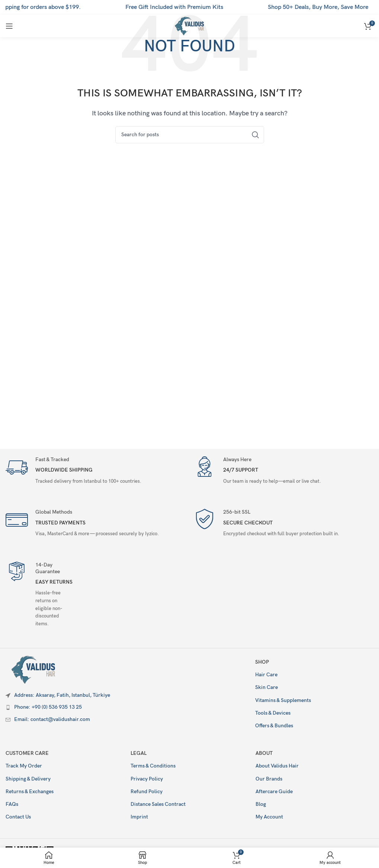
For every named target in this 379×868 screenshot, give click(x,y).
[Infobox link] (96, 471)
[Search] (190, 135)
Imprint (139, 817)
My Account (269, 817)
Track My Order (24, 766)
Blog (261, 804)
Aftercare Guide (274, 792)
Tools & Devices (273, 713)
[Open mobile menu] (9, 26)
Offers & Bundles (274, 726)
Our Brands (269, 779)
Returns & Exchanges (30, 792)
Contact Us (18, 817)
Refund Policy (147, 792)
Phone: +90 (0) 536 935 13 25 (48, 707)
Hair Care (266, 675)
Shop (262, 662)
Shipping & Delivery (28, 779)
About (264, 753)
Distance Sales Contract (158, 804)
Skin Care (266, 687)
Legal (139, 753)
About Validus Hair (277, 766)
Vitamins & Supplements (283, 700)
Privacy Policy (147, 779)
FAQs (12, 804)
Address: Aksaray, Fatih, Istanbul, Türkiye (62, 695)
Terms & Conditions (153, 766)
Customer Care (27, 753)
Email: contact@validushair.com (52, 719)
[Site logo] (189, 26)
